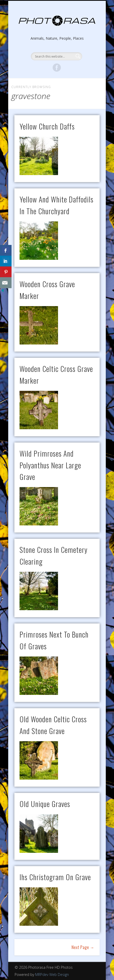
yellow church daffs (47, 126)
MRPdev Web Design (52, 974)
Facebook (57, 68)
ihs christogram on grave (55, 877)
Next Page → (83, 947)
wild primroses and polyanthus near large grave (50, 465)
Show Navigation (57, 46)
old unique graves (45, 804)
